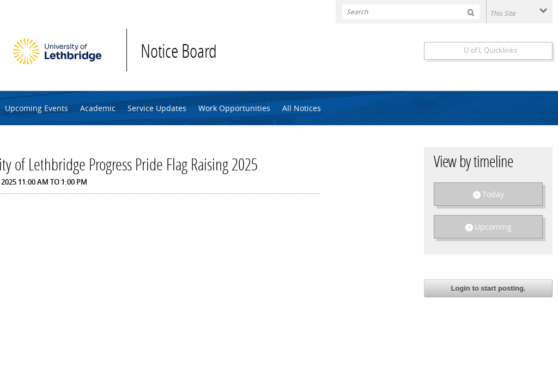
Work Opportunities (234, 108)
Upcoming (493, 227)
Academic (98, 108)
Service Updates (157, 108)
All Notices (302, 108)
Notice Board (179, 53)
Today (493, 194)
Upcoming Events (37, 108)
